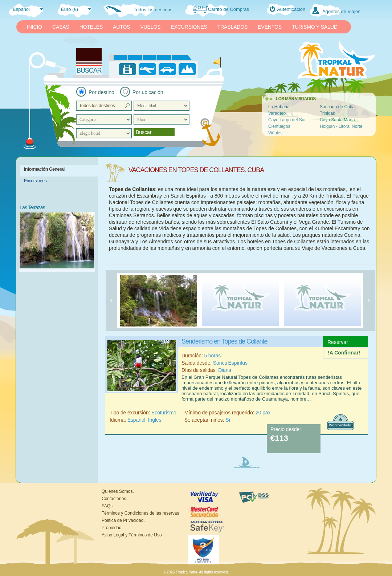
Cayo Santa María (337, 120)
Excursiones (35, 181)
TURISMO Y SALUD (315, 27)
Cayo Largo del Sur (287, 120)
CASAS (61, 27)
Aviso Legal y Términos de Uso (132, 535)
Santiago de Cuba (337, 107)
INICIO (34, 27)
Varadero (277, 113)
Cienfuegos (279, 126)
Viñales (275, 133)
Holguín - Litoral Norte (341, 126)
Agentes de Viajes (341, 11)
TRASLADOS (233, 27)
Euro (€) (70, 9)
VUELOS (150, 27)
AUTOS (121, 27)
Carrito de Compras (228, 9)
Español (21, 9)
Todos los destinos (153, 10)
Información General (44, 169)
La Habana (279, 107)
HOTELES (91, 27)
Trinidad (328, 113)
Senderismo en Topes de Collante (224, 341)
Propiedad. (112, 528)
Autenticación (291, 9)
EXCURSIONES (189, 27)
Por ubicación (148, 92)
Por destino (101, 92)
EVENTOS (270, 27)
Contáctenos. (115, 499)
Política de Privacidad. (123, 520)
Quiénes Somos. (118, 491)
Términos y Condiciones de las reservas (140, 513)
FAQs (107, 506)
